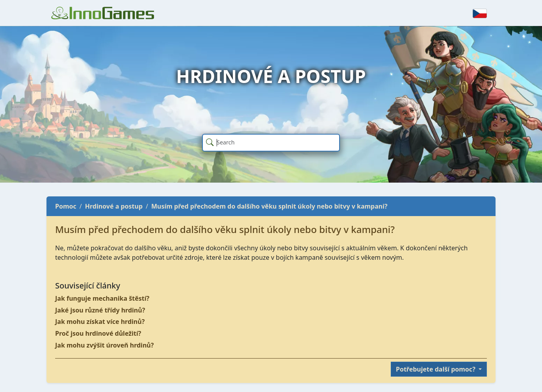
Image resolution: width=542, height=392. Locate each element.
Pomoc (66, 206)
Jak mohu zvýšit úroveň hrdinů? (104, 345)
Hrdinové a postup (114, 206)
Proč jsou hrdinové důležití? (98, 333)
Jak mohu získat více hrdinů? (100, 322)
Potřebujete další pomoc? (436, 369)
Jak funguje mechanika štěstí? (102, 298)
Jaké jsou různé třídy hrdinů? (100, 310)
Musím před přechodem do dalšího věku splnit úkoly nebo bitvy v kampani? (269, 206)
